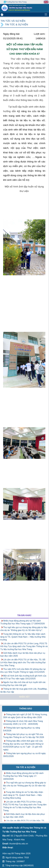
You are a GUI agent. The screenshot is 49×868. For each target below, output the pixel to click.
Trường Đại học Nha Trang (15, 2)
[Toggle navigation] (46, 14)
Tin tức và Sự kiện (13, 21)
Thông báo (26, 709)
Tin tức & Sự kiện (16, 25)
